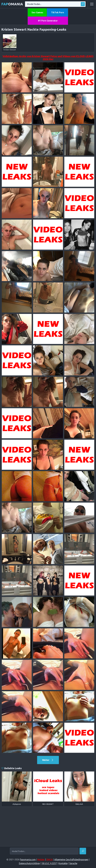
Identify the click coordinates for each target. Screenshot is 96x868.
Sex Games (37, 12)
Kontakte (63, 863)
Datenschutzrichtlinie (29, 863)
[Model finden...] (44, 851)
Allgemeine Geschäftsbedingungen (71, 860)
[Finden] (83, 851)
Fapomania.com (28, 860)
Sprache (73, 863)
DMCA (49, 860)
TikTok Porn (58, 12)
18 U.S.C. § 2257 (49, 863)
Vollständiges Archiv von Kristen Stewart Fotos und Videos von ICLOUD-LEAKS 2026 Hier (48, 58)
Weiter (48, 760)
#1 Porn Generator (48, 21)
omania (12, 4)
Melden (41, 860)
